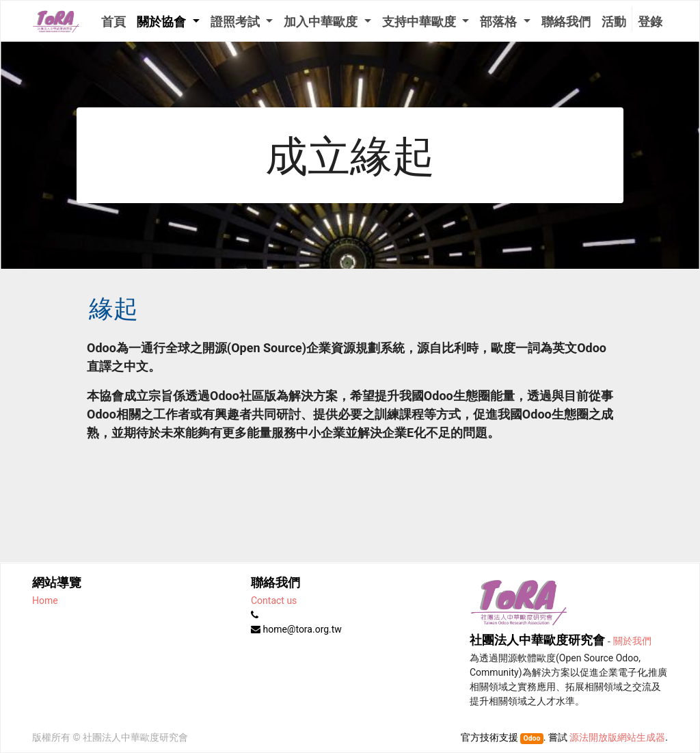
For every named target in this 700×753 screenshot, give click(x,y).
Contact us (274, 600)
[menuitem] (113, 21)
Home (45, 600)
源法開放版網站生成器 (617, 737)
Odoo (531, 738)
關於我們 (632, 640)
